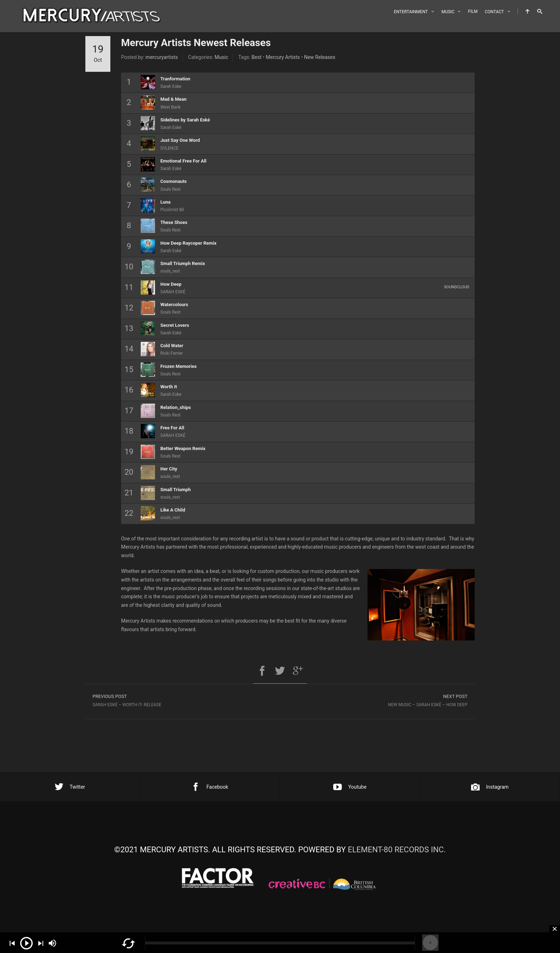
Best (256, 57)
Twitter (70, 787)
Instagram (490, 787)
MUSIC (448, 12)
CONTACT (494, 12)
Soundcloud (457, 287)
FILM (473, 11)
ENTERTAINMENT (411, 12)
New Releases (320, 57)
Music (221, 57)
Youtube (350, 787)
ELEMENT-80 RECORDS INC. (397, 850)
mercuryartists (162, 57)
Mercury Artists (283, 57)
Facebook (210, 787)
